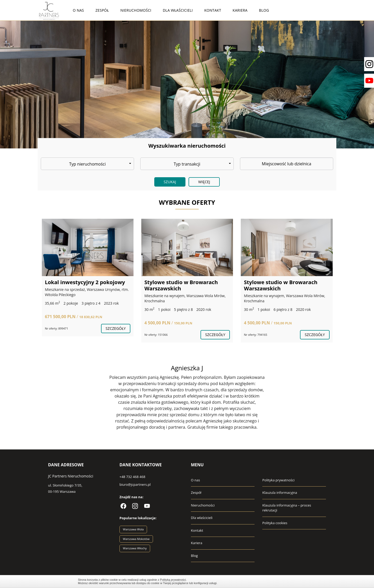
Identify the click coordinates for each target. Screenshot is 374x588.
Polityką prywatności (173, 580)
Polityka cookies (275, 523)
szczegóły (116, 328)
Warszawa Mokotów (136, 539)
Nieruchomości (136, 10)
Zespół (102, 10)
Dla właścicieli (178, 10)
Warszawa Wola (133, 529)
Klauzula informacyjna (280, 493)
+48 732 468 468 (132, 477)
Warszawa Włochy (135, 548)
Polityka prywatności (278, 480)
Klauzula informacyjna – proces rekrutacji (287, 508)
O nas (78, 10)
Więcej (204, 182)
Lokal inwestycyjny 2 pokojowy (85, 282)
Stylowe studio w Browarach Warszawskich (181, 285)
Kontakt (213, 10)
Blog (264, 10)
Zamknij (293, 581)
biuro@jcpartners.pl (135, 484)
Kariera (240, 10)
